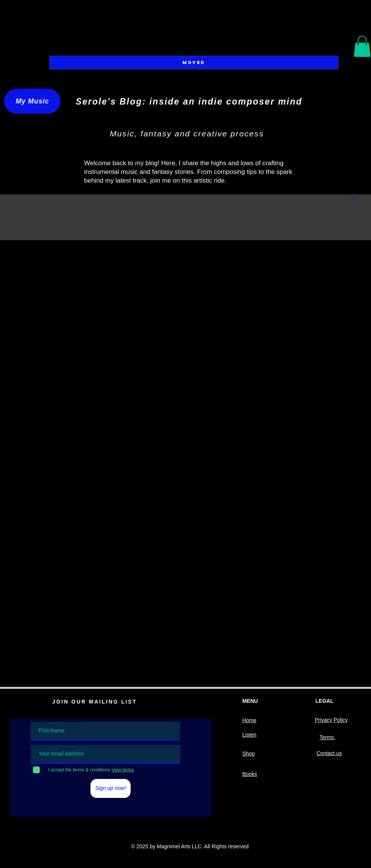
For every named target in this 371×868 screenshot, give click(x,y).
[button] (362, 46)
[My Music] (32, 101)
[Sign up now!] (111, 788)
